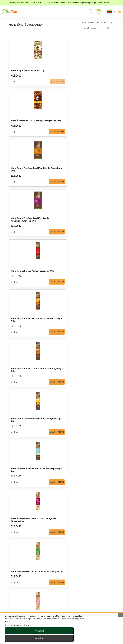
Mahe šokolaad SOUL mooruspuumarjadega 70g (60, 68)
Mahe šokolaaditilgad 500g (59, 419)
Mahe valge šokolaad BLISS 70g (26, 69)
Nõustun (95, 631)
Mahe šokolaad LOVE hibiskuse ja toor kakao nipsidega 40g (94, 218)
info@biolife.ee (22, 616)
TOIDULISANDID (20, 586)
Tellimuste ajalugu (56, 573)
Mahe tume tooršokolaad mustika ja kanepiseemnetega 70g (27, 118)
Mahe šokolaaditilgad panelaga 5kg (26, 469)
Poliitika (10, 638)
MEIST (81, 589)
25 (106, 28)
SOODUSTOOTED (20, 578)
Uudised (82, 585)
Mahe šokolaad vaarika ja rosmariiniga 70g (94, 269)
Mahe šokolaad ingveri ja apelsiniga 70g (61, 319)
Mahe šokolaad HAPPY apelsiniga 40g (26, 269)
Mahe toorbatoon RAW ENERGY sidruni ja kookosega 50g (60, 368)
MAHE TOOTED (19, 569)
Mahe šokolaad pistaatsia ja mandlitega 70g (95, 318)
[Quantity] (18, 81)
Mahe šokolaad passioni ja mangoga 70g (27, 319)
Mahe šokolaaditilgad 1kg (95, 421)
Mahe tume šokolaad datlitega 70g (26, 369)
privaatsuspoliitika (88, 594)
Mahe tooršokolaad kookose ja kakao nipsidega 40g (92, 168)
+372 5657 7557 (38, 620)
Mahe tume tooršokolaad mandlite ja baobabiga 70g (95, 68)
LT (111, 11)
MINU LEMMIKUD (53, 578)
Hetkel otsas (34, 81)
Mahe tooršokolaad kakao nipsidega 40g (59, 119)
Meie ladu (83, 569)
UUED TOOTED (19, 582)
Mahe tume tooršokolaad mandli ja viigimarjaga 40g (60, 168)
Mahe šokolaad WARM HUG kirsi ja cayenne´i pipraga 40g (26, 218)
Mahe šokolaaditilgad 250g (26, 419)
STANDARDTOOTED (21, 573)
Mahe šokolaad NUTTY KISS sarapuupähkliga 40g (60, 218)
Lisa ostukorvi (67, 81)
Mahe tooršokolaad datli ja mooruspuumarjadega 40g (27, 168)
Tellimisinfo (84, 573)
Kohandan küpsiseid (24, 638)
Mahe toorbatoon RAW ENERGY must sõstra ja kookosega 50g (94, 368)
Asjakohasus (88, 28)
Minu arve (50, 569)
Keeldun (95, 638)
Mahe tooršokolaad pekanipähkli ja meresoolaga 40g (92, 118)
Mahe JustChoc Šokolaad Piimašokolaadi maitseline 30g (61, 268)
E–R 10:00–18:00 (22, 620)
